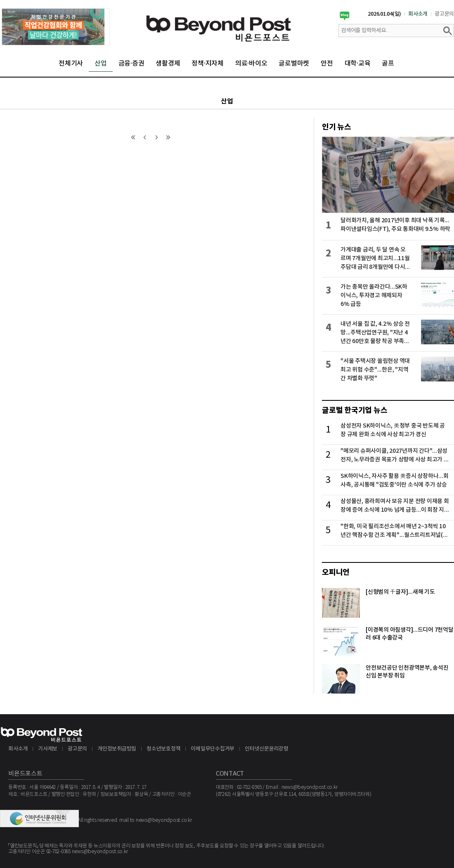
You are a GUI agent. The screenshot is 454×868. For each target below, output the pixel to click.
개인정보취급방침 (117, 749)
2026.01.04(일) (384, 14)
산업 (101, 64)
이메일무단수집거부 (213, 749)
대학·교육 (358, 64)
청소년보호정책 (163, 749)
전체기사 (71, 64)
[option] (56, 27)
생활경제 (168, 64)
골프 (388, 64)
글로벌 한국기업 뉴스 (355, 410)
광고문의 (444, 14)
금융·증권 (131, 64)
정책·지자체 (208, 64)
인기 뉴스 (337, 127)
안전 (327, 64)
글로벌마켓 (294, 64)
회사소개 (418, 14)
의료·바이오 (251, 64)
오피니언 (336, 572)
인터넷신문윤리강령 (267, 749)
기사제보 (48, 749)
